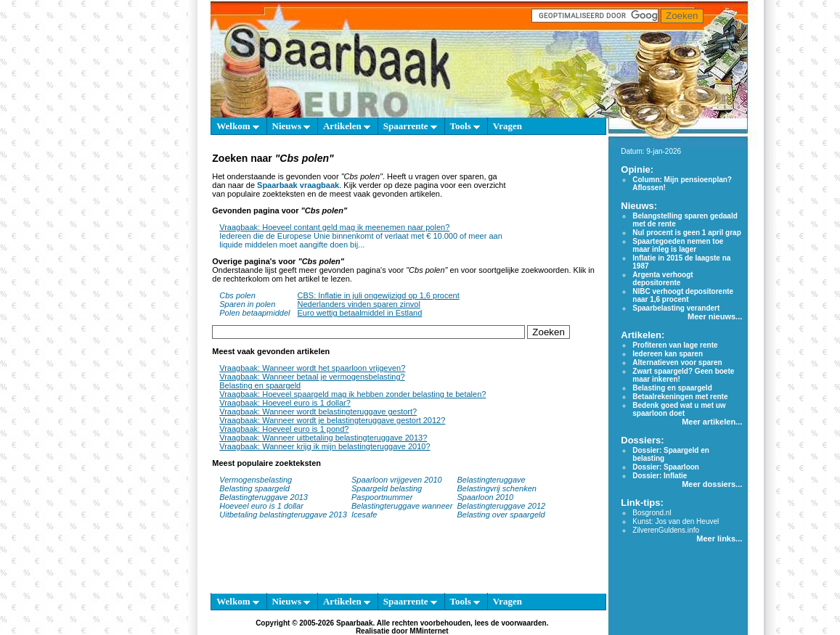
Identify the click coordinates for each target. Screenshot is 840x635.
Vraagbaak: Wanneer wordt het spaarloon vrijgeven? (312, 368)
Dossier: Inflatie (660, 476)
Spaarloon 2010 (487, 497)
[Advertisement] (554, 209)
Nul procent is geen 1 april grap (686, 233)
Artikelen (347, 126)
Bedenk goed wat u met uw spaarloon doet (679, 409)
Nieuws (291, 126)
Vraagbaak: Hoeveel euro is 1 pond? (284, 429)
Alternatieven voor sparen (677, 362)
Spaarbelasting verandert (676, 308)
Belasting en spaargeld (260, 385)
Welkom (237, 126)
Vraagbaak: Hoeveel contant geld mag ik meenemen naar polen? (334, 227)
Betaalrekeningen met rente (680, 397)
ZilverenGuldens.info (666, 530)
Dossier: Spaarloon (666, 467)
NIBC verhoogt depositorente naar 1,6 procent (683, 295)
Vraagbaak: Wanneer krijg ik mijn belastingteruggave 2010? (325, 446)
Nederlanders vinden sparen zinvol (359, 304)
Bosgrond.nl (652, 513)
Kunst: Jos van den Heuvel (676, 521)
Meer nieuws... (715, 316)
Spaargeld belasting (387, 488)
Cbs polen (237, 295)
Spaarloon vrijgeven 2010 (397, 480)
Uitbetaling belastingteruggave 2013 (283, 515)
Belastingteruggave (492, 480)
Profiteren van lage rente (675, 345)
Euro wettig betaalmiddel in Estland (360, 313)
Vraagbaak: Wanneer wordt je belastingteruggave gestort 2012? (332, 420)
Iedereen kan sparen (668, 354)
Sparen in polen (247, 304)
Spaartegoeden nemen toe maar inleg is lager (678, 245)
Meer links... (719, 538)
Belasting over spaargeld (501, 515)
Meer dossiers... (712, 484)
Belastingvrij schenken (497, 488)
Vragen (507, 126)
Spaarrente (410, 126)
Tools (465, 126)
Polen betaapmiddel (254, 313)
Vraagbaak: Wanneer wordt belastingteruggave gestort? (318, 411)
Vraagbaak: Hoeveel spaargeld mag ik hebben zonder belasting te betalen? (352, 394)
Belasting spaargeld (254, 488)
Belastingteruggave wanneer (402, 506)
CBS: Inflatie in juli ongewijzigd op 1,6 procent (379, 295)
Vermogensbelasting (256, 480)
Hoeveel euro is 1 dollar (261, 506)
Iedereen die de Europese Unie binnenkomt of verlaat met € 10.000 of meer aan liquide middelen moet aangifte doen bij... (361, 240)
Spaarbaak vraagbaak (298, 185)
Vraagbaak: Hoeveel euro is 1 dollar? (285, 403)
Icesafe (364, 515)
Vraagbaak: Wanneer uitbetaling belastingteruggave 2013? (323, 438)
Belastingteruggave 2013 (264, 497)
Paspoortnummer (382, 497)
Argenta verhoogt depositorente (662, 279)
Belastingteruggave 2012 (502, 506)
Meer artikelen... (712, 422)
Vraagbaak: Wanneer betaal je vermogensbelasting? (312, 377)
